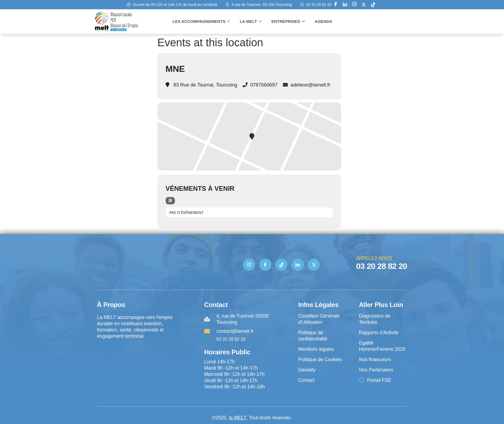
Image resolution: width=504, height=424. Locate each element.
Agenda (324, 21)
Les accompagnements (201, 21)
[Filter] (170, 201)
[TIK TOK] (281, 265)
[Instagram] (354, 5)
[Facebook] (336, 5)
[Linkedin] (345, 5)
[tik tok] (373, 5)
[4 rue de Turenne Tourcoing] (135, 362)
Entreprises (288, 21)
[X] (364, 5)
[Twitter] (314, 265)
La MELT (251, 21)
